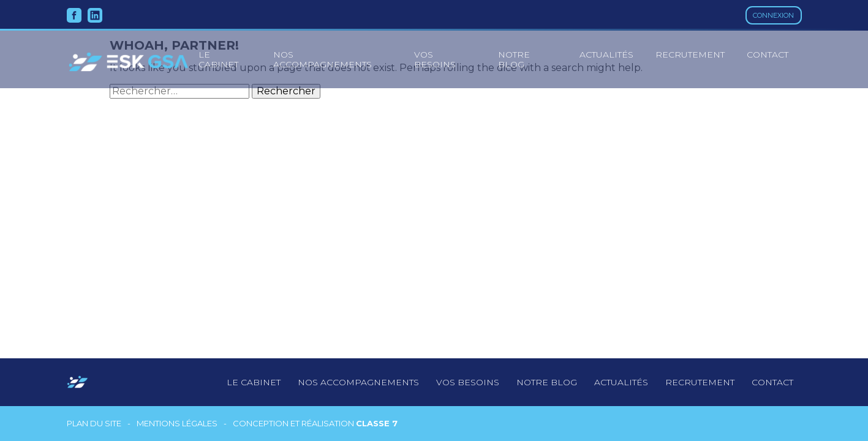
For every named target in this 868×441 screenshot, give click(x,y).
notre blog (547, 382)
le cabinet (218, 59)
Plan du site (94, 424)
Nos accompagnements (323, 59)
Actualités (606, 55)
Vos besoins (435, 59)
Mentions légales (177, 424)
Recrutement (690, 55)
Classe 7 (377, 423)
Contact (768, 55)
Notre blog (514, 59)
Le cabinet (254, 382)
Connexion (773, 15)
